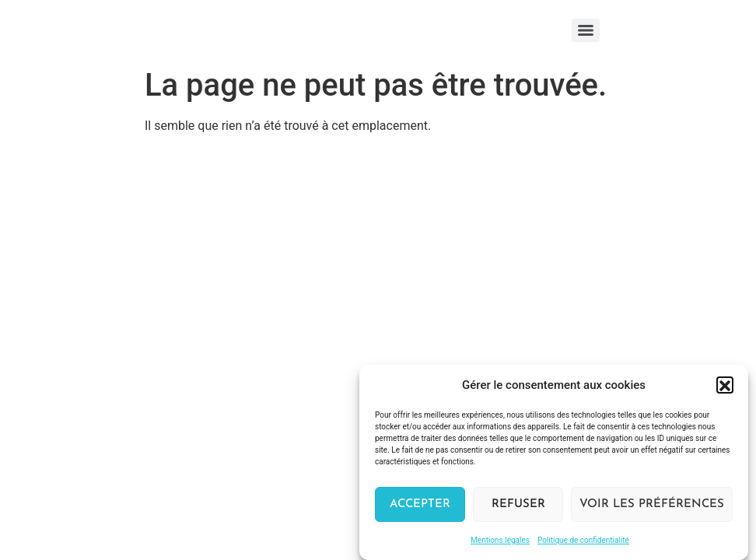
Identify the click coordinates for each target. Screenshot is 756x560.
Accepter (420, 507)
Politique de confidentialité (583, 543)
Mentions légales (500, 543)
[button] (725, 387)
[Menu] (586, 30)
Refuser (518, 507)
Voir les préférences (652, 507)
